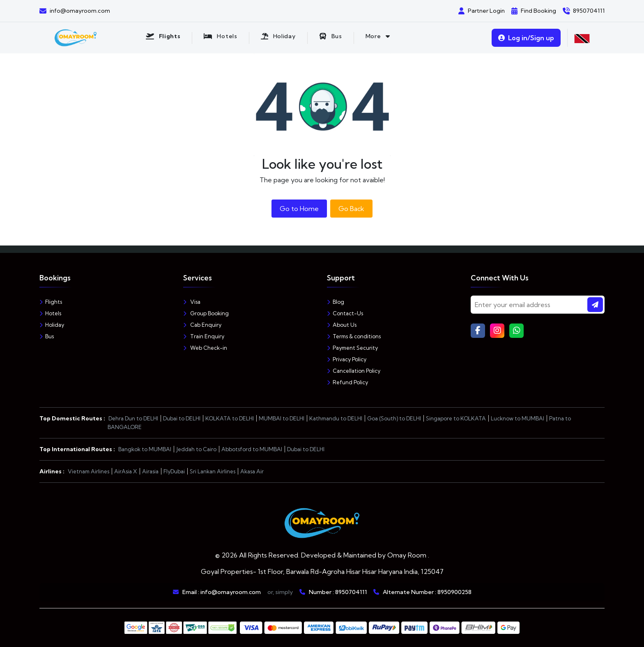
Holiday (52, 325)
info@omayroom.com (231, 592)
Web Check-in (205, 348)
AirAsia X (126, 471)
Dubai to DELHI (182, 418)
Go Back (351, 209)
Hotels (50, 313)
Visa (192, 302)
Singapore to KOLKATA (456, 418)
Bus (47, 336)
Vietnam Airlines (89, 471)
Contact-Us (345, 313)
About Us (342, 325)
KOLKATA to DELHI (230, 418)
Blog (336, 302)
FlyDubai (174, 471)
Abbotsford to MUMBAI (252, 449)
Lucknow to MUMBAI (517, 418)
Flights (51, 302)
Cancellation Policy (354, 371)
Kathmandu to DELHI (336, 418)
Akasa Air (252, 471)
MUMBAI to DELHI (282, 418)
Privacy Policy (347, 359)
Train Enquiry (204, 336)
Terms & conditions (354, 336)
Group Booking (206, 313)
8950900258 (454, 592)
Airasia (150, 471)
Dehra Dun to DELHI (133, 418)
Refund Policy (347, 382)
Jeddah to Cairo (196, 449)
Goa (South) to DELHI (394, 418)
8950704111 (351, 592)
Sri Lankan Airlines (213, 471)
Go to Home (299, 209)
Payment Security (352, 348)
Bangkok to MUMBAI (145, 449)
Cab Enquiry (202, 325)
